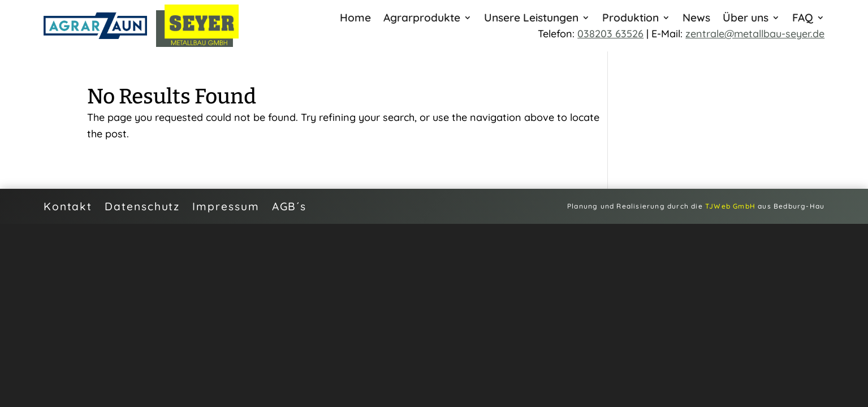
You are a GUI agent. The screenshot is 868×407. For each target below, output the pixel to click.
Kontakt (68, 205)
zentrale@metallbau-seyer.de (755, 34)
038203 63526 (610, 34)
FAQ (803, 19)
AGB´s (290, 205)
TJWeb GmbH (730, 206)
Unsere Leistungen (531, 19)
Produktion (631, 19)
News (696, 19)
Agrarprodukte (422, 19)
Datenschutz (142, 205)
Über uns (746, 19)
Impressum (226, 205)
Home (355, 19)
